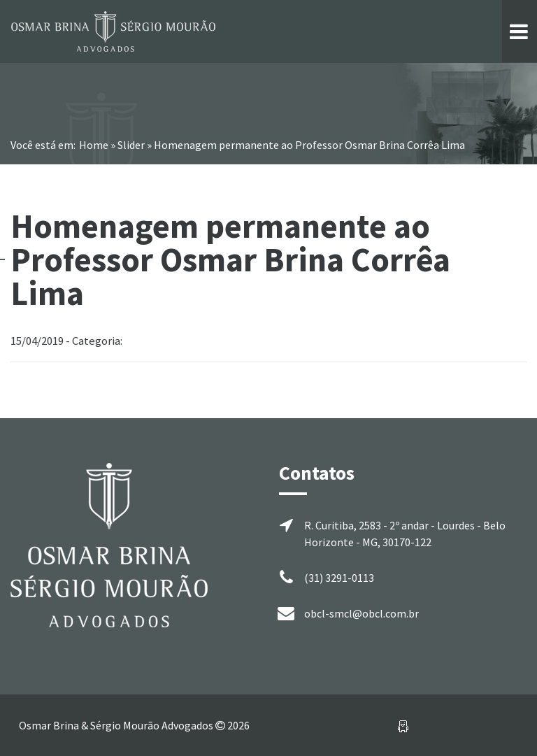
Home (94, 145)
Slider (131, 145)
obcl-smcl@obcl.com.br (361, 613)
